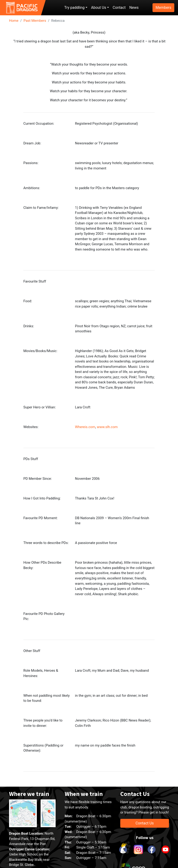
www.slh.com (107, 427)
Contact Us (145, 823)
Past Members (35, 21)
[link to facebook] (152, 849)
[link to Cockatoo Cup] (124, 849)
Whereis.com (85, 427)
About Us (99, 8)
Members (163, 8)
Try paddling (74, 8)
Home (14, 21)
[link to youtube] (165, 849)
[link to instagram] (138, 849)
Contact (119, 8)
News (134, 8)
